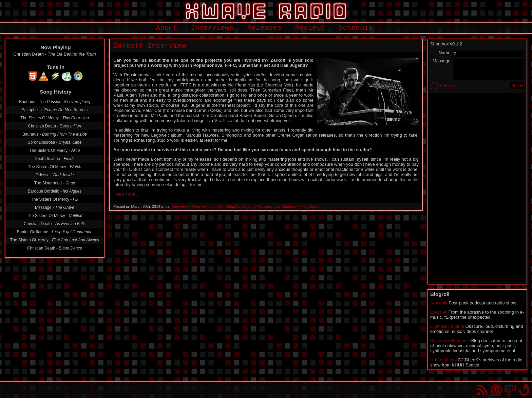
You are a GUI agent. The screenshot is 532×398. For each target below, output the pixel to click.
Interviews (212, 28)
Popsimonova (268, 206)
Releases (264, 28)
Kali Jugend (245, 206)
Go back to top (524, 390)
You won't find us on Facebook (510, 390)
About (167, 28)
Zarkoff (315, 206)
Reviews (310, 28)
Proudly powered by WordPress (496, 390)
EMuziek (439, 312)
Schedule (356, 28)
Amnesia (439, 303)
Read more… (126, 194)
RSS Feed (482, 390)
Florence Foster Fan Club (212, 206)
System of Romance (450, 341)
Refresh (447, 86)
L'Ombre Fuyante (447, 326)
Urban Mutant (444, 360)
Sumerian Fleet (294, 206)
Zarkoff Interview (150, 46)
